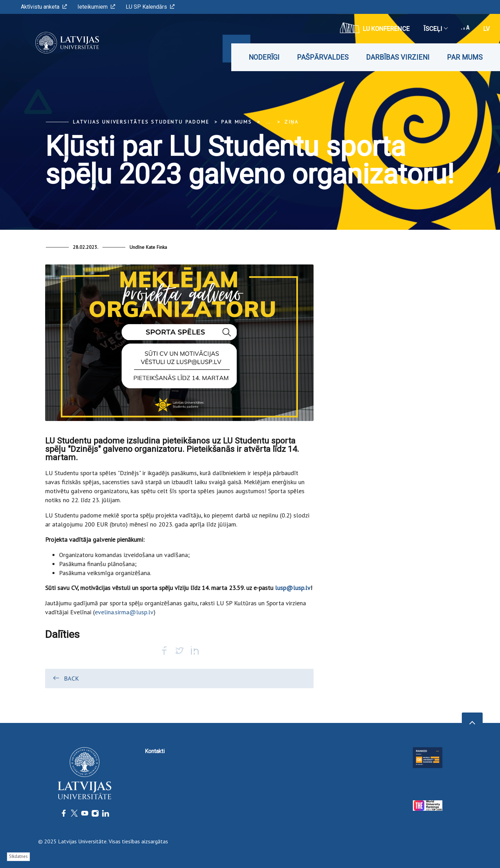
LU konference (375, 28)
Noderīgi (264, 57)
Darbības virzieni (398, 57)
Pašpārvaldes (323, 57)
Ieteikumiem (96, 7)
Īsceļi (435, 29)
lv (486, 29)
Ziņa (291, 122)
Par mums (465, 57)
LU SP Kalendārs (150, 7)
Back (65, 678)
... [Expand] (268, 122)
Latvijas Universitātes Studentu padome (141, 122)
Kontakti (155, 751)
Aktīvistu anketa (44, 7)
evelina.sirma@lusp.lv (124, 612)
